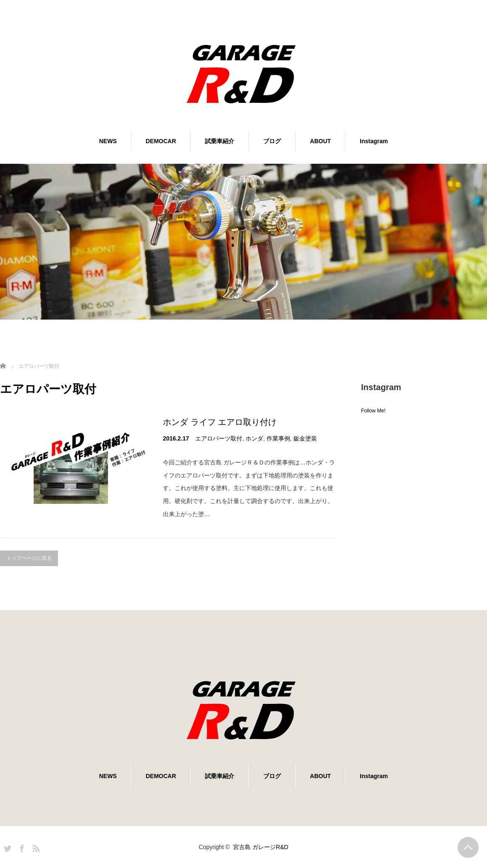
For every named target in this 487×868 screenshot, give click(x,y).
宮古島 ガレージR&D (261, 847)
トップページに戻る (29, 558)
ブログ (272, 141)
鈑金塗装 (305, 438)
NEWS (108, 141)
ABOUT (320, 141)
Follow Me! (373, 411)
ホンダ (254, 438)
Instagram (374, 141)
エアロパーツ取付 (219, 438)
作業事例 (278, 438)
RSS (35, 847)
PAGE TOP (468, 847)
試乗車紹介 (220, 141)
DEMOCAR (161, 141)
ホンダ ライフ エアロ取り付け (220, 422)
